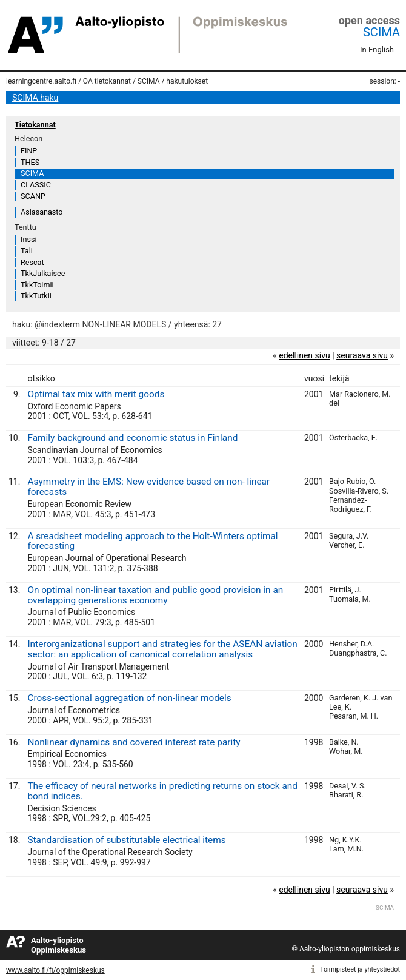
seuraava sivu (362, 355)
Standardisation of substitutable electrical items (126, 840)
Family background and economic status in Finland (132, 438)
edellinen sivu (304, 355)
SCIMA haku (35, 98)
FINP (29, 151)
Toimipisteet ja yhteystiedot (360, 969)
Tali (27, 251)
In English (377, 49)
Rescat (32, 262)
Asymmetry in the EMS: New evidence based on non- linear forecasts (148, 487)
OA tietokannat (107, 81)
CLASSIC (36, 185)
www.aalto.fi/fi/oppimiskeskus (55, 970)
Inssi (28, 239)
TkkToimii (37, 285)
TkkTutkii (36, 296)
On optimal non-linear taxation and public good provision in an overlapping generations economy (155, 595)
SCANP (33, 196)
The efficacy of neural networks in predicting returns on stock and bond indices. (162, 791)
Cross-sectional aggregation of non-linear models (129, 698)
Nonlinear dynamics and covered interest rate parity (134, 742)
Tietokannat (35, 125)
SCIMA (381, 32)
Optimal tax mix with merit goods (96, 394)
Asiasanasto (42, 212)
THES (30, 162)
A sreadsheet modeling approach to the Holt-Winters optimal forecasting (152, 541)
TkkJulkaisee (43, 273)
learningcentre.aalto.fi (41, 81)
